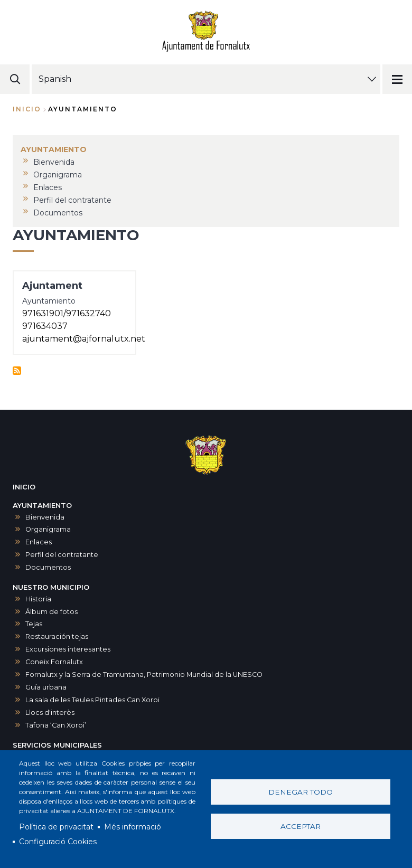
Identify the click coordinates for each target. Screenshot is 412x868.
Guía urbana (46, 687)
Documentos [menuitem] (58, 213)
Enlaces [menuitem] (48, 187)
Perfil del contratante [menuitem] (72, 200)
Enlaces (39, 542)
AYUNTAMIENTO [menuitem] (54, 149)
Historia (38, 599)
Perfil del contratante (62, 555)
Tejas (34, 624)
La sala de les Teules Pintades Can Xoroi (92, 700)
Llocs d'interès (50, 713)
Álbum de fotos (51, 612)
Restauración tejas (57, 636)
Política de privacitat (56, 827)
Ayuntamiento (49, 301)
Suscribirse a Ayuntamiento (17, 371)
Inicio (27, 109)
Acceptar (301, 826)
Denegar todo (301, 792)
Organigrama (48, 529)
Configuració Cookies (58, 842)
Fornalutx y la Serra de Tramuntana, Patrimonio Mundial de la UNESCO (144, 674)
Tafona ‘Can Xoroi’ (56, 725)
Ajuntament (52, 286)
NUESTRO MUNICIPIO (51, 587)
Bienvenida (45, 517)
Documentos (48, 567)
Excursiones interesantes (68, 649)
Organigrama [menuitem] (58, 175)
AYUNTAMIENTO (42, 506)
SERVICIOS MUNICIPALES (57, 745)
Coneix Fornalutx (54, 662)
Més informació (133, 827)
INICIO (24, 487)
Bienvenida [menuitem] (54, 162)
